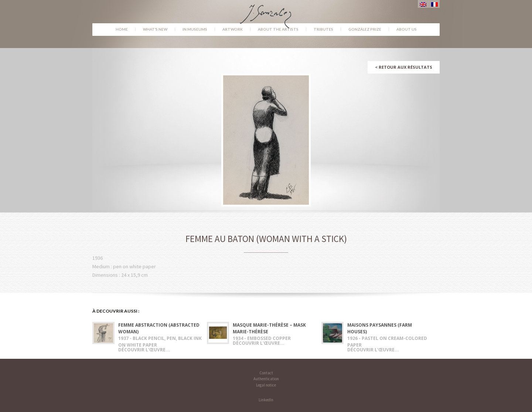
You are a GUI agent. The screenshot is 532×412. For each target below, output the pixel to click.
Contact (266, 373)
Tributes (323, 29)
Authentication (266, 379)
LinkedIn (266, 400)
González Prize (365, 29)
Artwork (233, 29)
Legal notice (266, 385)
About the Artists (278, 29)
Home (122, 29)
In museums (195, 29)
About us (407, 29)
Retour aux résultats (404, 67)
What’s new (155, 29)
